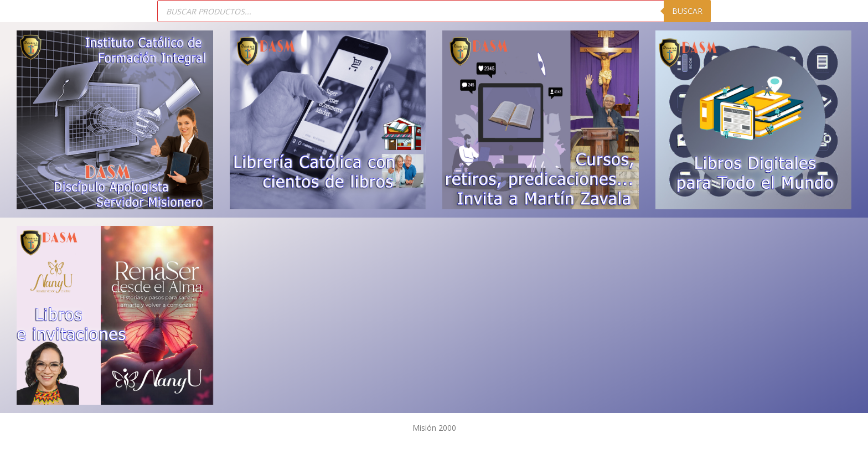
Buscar (687, 11)
